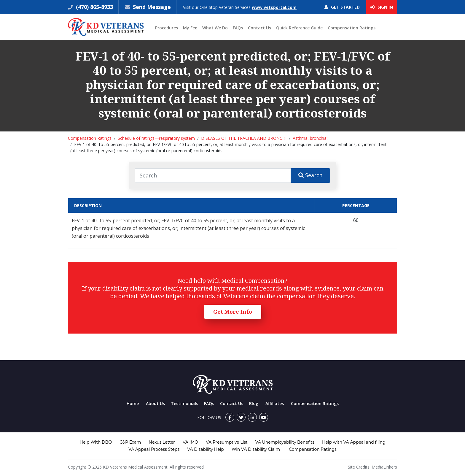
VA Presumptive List (227, 442)
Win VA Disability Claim (256, 449)
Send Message (152, 7)
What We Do (215, 28)
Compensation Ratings (352, 28)
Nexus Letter (162, 442)
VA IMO (190, 442)
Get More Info (233, 312)
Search (310, 175)
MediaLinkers (384, 467)
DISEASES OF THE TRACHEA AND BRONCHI (244, 138)
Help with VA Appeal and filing (354, 442)
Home (133, 403)
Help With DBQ (96, 442)
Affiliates (275, 403)
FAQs (238, 28)
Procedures (167, 28)
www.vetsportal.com (274, 7)
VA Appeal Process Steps (154, 449)
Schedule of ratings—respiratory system (156, 138)
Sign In (382, 7)
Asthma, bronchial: (310, 138)
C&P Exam (130, 442)
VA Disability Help (206, 449)
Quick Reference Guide (299, 28)
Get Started (342, 7)
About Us (155, 403)
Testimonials (184, 403)
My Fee (190, 28)
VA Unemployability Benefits (285, 442)
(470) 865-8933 (94, 7)
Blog (254, 403)
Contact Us (259, 28)
